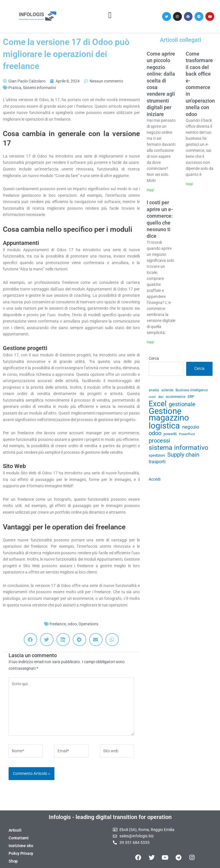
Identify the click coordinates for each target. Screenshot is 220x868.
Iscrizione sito (21, 846)
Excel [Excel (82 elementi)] (158, 404)
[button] (110, 15)
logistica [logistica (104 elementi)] (164, 426)
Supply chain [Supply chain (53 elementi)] (183, 455)
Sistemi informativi (39, 88)
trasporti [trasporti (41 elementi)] (157, 462)
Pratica (15, 88)
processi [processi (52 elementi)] (159, 441)
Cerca (154, 358)
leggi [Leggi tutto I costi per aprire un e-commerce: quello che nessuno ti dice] (150, 342)
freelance (58, 624)
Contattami (19, 838)
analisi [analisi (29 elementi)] (154, 390)
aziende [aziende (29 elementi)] (167, 390)
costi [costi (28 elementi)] (152, 397)
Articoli (15, 830)
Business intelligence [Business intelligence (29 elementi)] (192, 390)
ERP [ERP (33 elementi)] (191, 397)
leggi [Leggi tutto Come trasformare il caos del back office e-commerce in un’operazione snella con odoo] (189, 184)
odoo (72, 624)
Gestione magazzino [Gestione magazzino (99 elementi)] (169, 414)
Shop (13, 861)
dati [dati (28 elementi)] (161, 397)
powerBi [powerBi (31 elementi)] (170, 434)
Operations (88, 624)
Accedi (155, 479)
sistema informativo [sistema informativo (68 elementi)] (178, 448)
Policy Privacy (21, 853)
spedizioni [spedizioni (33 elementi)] (157, 455)
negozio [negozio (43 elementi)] (191, 427)
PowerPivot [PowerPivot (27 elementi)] (187, 434)
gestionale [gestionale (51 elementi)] (182, 404)
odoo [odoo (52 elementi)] (155, 433)
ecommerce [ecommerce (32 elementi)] (176, 397)
